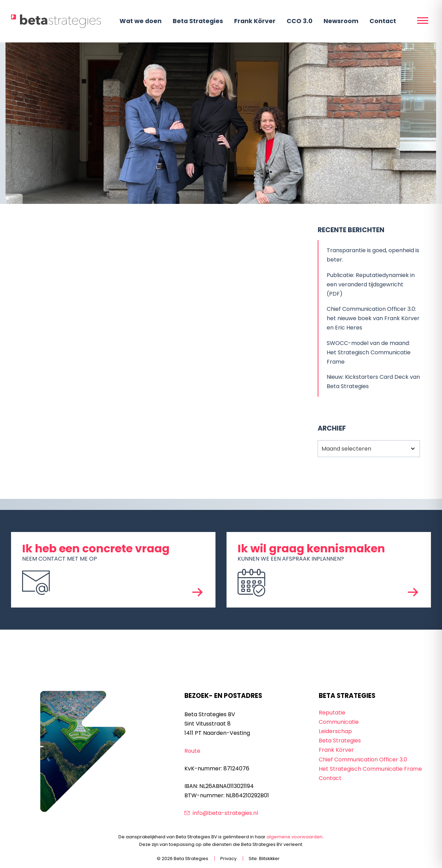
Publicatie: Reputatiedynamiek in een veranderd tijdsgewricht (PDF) (371, 284)
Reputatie (332, 713)
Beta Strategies (198, 21)
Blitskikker (269, 859)
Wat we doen (141, 21)
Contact (383, 21)
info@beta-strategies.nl (225, 813)
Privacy (228, 859)
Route (192, 751)
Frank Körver (255, 21)
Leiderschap (335, 731)
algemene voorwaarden (295, 837)
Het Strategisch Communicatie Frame (370, 769)
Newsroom (341, 21)
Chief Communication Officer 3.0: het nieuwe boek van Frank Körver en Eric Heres (373, 318)
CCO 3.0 (300, 21)
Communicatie (339, 722)
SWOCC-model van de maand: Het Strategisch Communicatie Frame (369, 352)
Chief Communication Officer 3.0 (363, 759)
